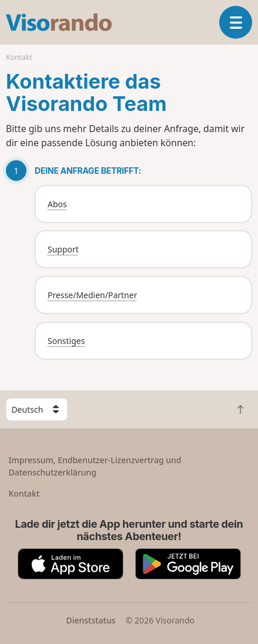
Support (63, 249)
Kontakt (24, 493)
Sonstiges (66, 341)
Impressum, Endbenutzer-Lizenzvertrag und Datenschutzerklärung (95, 466)
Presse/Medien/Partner (92, 295)
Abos (57, 204)
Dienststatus (91, 620)
